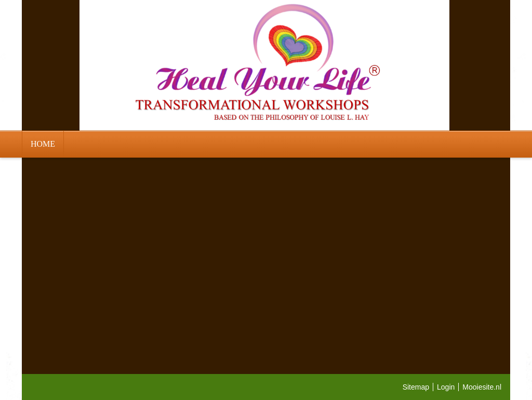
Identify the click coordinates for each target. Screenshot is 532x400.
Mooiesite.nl (482, 387)
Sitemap (416, 387)
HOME (43, 144)
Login (446, 387)
